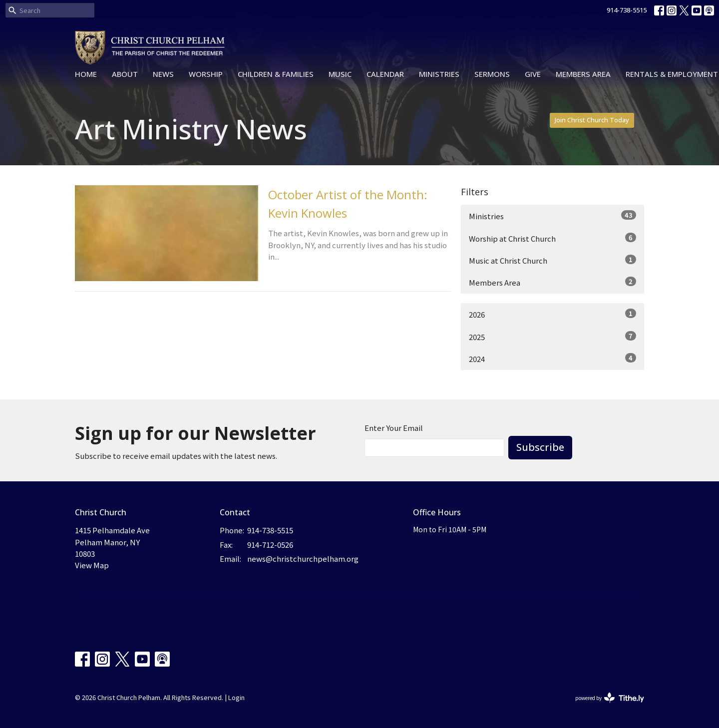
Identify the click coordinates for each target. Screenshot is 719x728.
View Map (92, 565)
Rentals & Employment (672, 74)
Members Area (583, 74)
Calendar (385, 74)
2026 (552, 314)
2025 (552, 337)
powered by (610, 698)
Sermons (492, 74)
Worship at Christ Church (552, 238)
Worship (206, 74)
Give (533, 74)
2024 (552, 359)
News (163, 74)
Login (236, 697)
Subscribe (540, 447)
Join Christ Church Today (592, 120)
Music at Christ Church (552, 260)
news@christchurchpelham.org (303, 558)
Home (86, 74)
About (125, 74)
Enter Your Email (394, 428)
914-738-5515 (627, 10)
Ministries (439, 74)
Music (340, 74)
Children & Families (276, 74)
